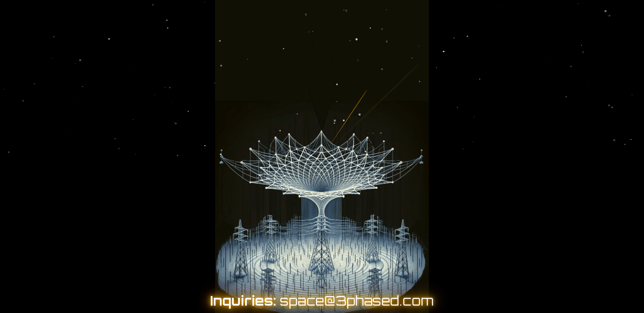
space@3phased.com (357, 301)
